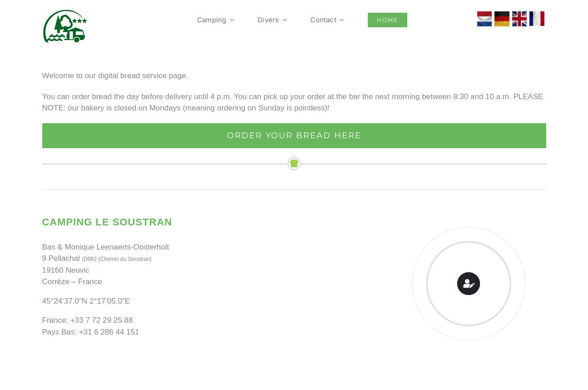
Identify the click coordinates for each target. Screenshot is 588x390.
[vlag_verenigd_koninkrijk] (520, 15)
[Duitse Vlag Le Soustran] (502, 15)
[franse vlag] (537, 15)
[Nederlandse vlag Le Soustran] (485, 15)
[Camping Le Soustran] (64, 13)
